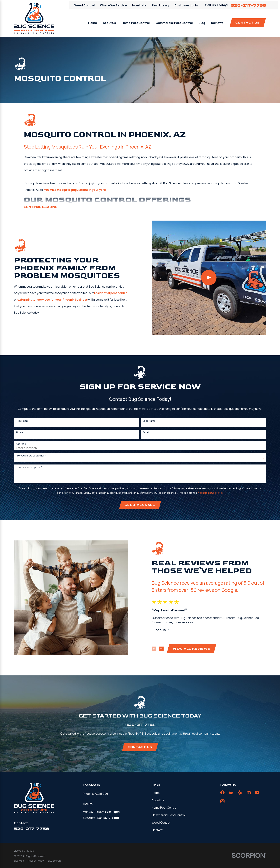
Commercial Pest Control (169, 815)
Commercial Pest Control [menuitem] (174, 23)
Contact (157, 830)
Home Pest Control (164, 807)
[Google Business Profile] (231, 792)
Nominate (139, 5)
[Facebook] (222, 792)
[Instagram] (222, 801)
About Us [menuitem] (109, 23)
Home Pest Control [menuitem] (136, 23)
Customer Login (186, 5)
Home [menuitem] (93, 23)
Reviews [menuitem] (217, 23)
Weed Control (84, 5)
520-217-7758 (248, 5)
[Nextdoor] (249, 792)
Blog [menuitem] (202, 23)
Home (156, 793)
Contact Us (248, 23)
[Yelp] (240, 792)
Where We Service (113, 5)
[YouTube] (257, 792)
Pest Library (160, 5)
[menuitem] (19, 861)
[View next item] (167, 649)
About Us (158, 800)
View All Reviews (197, 649)
